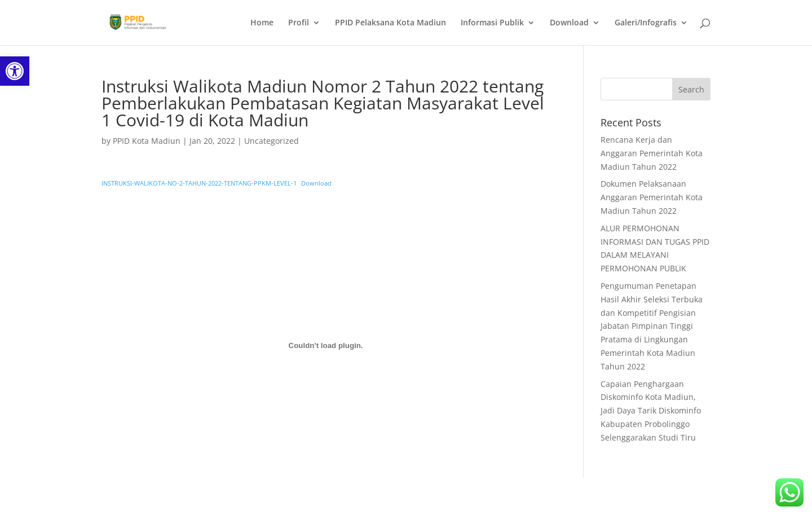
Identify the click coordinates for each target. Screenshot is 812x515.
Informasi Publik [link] (492, 23)
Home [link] (262, 23)
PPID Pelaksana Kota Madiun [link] (390, 23)
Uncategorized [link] (272, 141)
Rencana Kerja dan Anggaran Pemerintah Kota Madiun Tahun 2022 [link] (652, 153)
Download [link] (569, 23)
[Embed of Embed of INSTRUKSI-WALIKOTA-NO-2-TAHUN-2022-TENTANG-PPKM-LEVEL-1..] (326, 346)
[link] (15, 71)
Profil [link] (299, 23)
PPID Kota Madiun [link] (147, 141)
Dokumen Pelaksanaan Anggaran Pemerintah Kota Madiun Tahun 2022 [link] (652, 197)
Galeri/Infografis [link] (646, 23)
